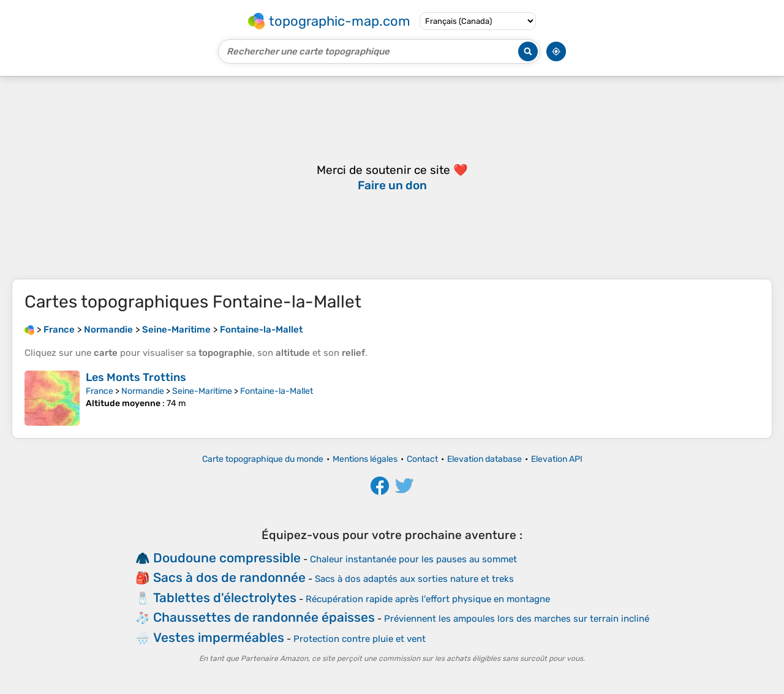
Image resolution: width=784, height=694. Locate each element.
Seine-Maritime (202, 391)
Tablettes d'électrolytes (225, 598)
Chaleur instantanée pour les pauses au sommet (413, 559)
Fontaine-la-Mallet (277, 391)
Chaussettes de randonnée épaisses (264, 617)
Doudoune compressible (227, 558)
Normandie (143, 391)
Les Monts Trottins (136, 377)
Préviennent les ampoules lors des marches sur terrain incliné (517, 619)
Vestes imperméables (219, 637)
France (100, 391)
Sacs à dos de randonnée (229, 577)
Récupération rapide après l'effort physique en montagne (428, 599)
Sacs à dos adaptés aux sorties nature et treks (414, 579)
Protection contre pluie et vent (360, 639)
